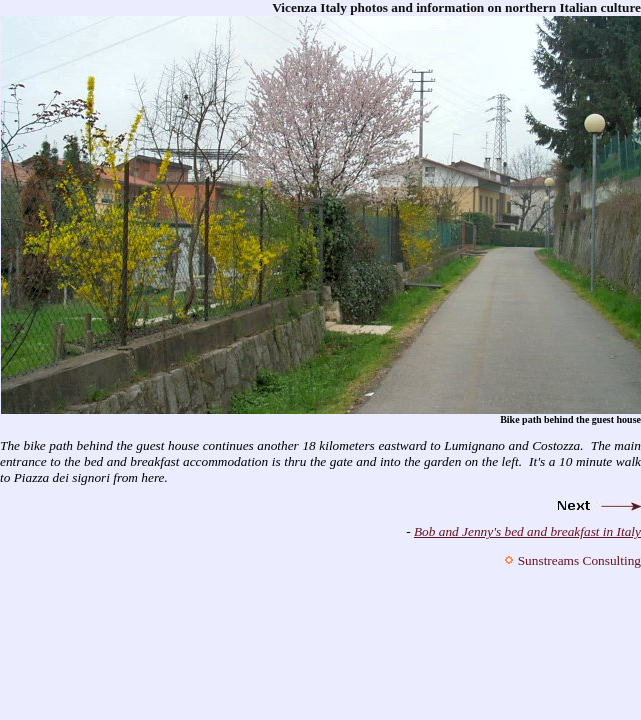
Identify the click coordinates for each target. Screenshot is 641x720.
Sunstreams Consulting (579, 560)
